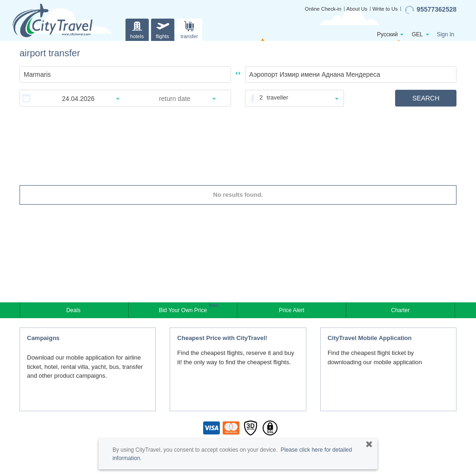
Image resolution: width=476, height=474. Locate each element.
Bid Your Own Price (184, 309)
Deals (74, 310)
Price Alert (292, 310)
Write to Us (385, 9)
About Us (357, 9)
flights (163, 29)
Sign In (446, 34)
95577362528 (431, 10)
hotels (137, 29)
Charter (400, 310)
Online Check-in (323, 9)
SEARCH (426, 98)
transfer (189, 29)
